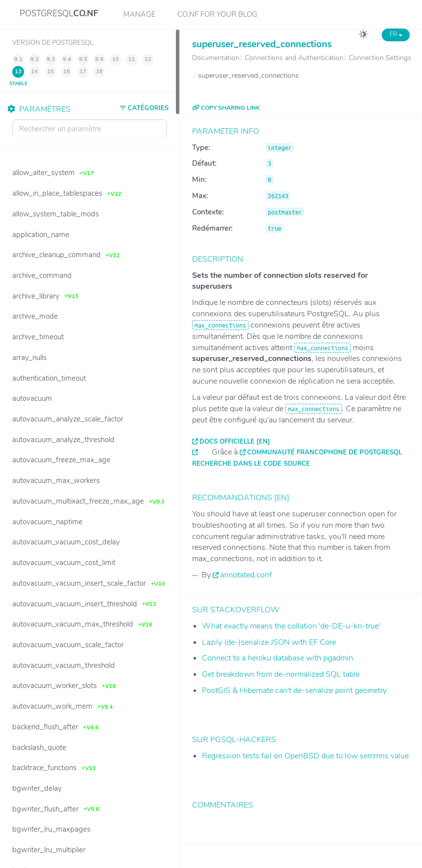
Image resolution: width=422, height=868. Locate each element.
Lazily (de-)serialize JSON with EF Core (269, 642)
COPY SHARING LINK (226, 108)
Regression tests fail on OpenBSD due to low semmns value (305, 756)
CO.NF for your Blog (217, 14)
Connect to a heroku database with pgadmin (278, 658)
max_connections (220, 325)
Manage (140, 14)
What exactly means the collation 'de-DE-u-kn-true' (291, 626)
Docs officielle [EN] (235, 442)
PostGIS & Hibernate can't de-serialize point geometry (294, 690)
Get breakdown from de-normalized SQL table (281, 674)
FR (396, 34)
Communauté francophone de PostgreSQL (324, 452)
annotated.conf (246, 575)
